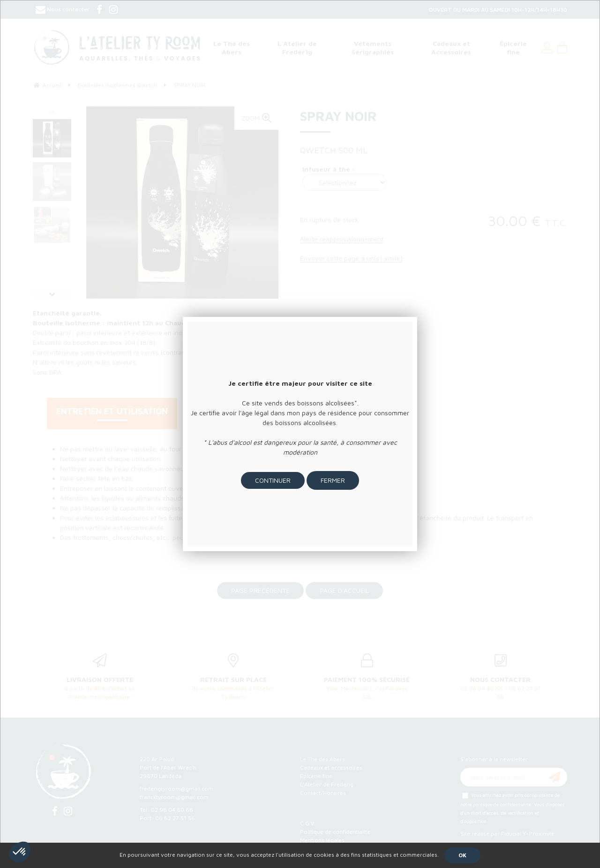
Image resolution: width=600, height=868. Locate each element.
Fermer (333, 480)
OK (462, 855)
